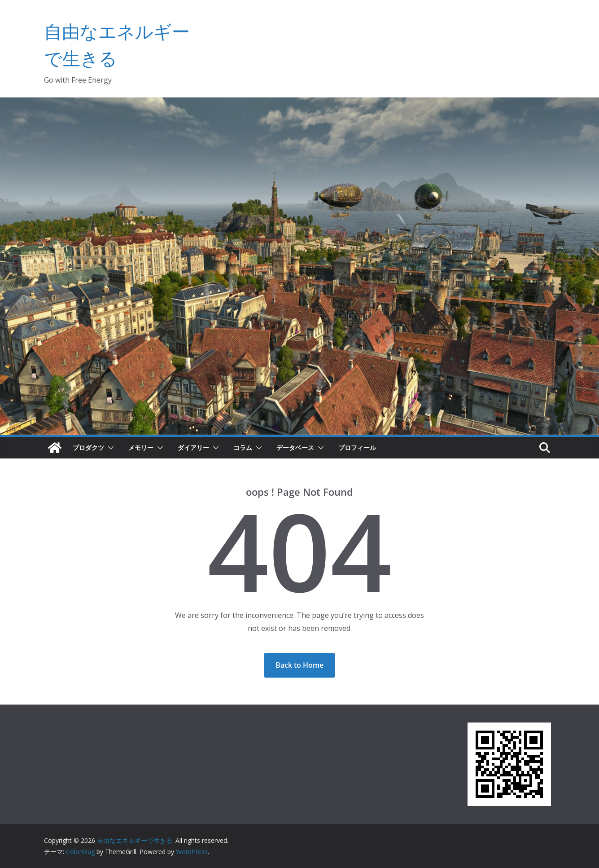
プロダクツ (88, 447)
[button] (109, 448)
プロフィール (357, 447)
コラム (243, 447)
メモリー (141, 447)
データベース (295, 447)
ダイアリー (193, 447)
